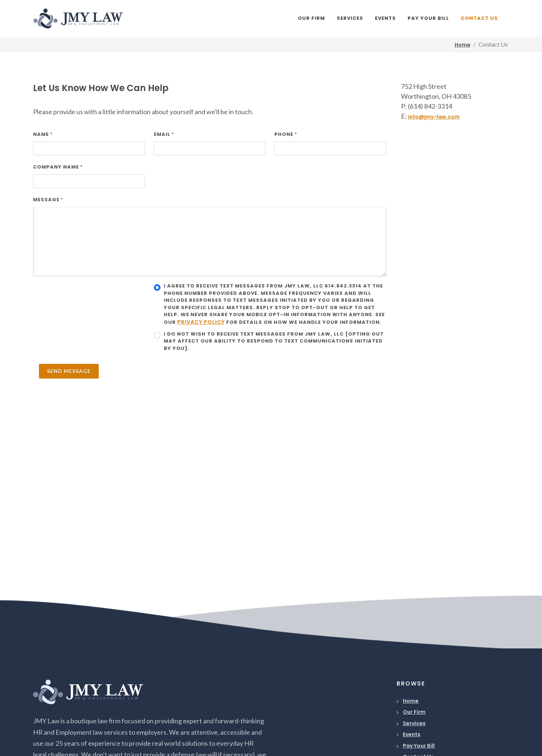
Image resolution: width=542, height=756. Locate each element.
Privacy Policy (201, 322)
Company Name (58, 167)
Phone (286, 134)
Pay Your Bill (419, 746)
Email (164, 134)
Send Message (69, 371)
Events (412, 734)
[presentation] (89, 297)
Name (43, 134)
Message (48, 200)
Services (414, 723)
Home (411, 701)
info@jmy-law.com (434, 117)
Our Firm (414, 712)
